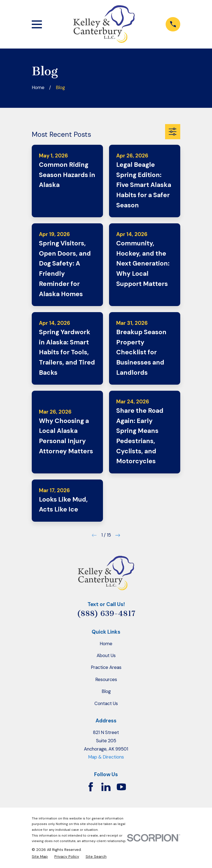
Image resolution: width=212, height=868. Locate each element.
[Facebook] (91, 787)
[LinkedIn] (106, 787)
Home (106, 644)
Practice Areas (106, 667)
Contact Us (106, 703)
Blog (106, 691)
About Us (106, 655)
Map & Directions (106, 757)
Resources (106, 679)
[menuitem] (40, 857)
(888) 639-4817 (106, 614)
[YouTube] (121, 787)
